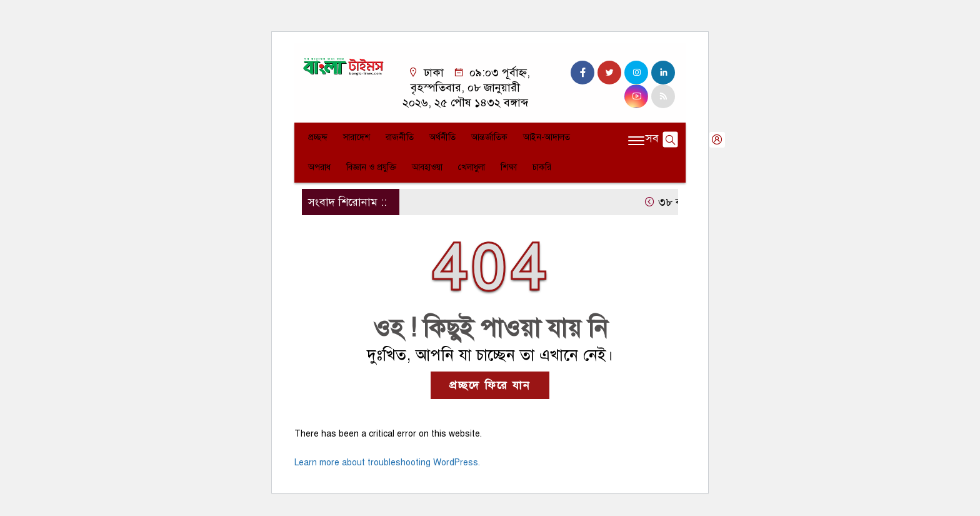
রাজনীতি (400, 137)
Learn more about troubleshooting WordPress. (387, 463)
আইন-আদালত (547, 137)
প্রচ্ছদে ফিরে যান (490, 385)
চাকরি (542, 167)
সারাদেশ (357, 137)
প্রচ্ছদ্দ (318, 137)
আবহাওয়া (427, 167)
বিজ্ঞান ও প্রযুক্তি (371, 167)
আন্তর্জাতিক (489, 137)
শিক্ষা (509, 167)
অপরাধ (319, 167)
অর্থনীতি (442, 137)
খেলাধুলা (472, 167)
